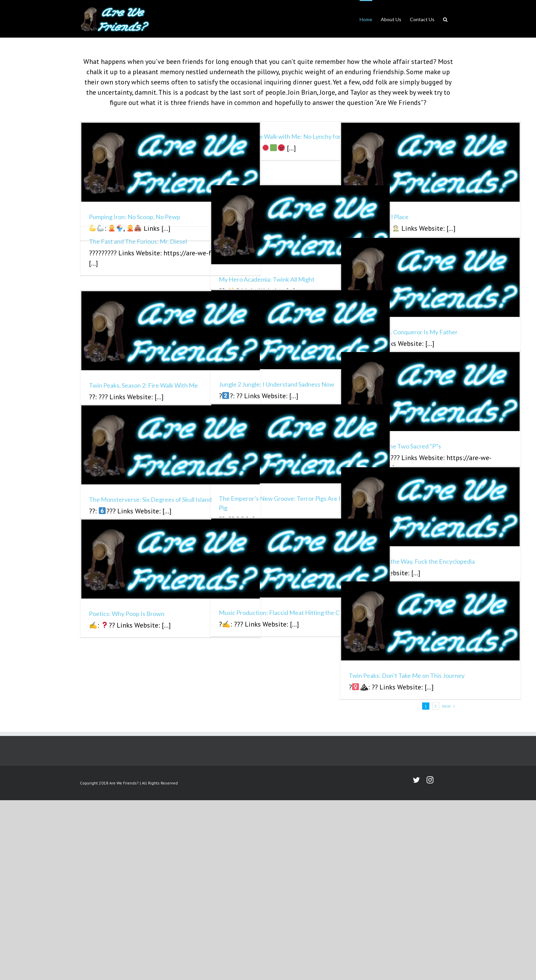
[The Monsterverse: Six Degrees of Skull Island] (171, 445)
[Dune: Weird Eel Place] (430, 162)
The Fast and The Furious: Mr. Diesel (138, 241)
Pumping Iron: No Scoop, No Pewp (135, 217)
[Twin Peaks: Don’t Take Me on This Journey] (430, 621)
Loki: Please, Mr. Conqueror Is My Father (403, 332)
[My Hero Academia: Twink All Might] (300, 225)
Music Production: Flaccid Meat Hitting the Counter (288, 613)
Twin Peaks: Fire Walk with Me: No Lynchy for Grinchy (291, 136)
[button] (445, 19)
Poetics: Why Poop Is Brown (127, 614)
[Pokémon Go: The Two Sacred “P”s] (430, 392)
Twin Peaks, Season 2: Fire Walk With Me (143, 385)
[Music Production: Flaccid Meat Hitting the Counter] (300, 558)
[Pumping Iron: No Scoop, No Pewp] (171, 162)
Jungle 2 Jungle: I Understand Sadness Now (277, 384)
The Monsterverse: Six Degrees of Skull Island (150, 499)
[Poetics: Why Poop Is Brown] (171, 559)
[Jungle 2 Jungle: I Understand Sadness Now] (300, 330)
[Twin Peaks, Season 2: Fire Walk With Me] (171, 331)
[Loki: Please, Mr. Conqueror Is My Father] (430, 277)
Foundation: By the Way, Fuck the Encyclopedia (412, 561)
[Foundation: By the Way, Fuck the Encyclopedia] (430, 507)
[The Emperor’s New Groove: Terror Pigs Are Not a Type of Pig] (300, 444)
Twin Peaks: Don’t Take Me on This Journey (407, 675)
